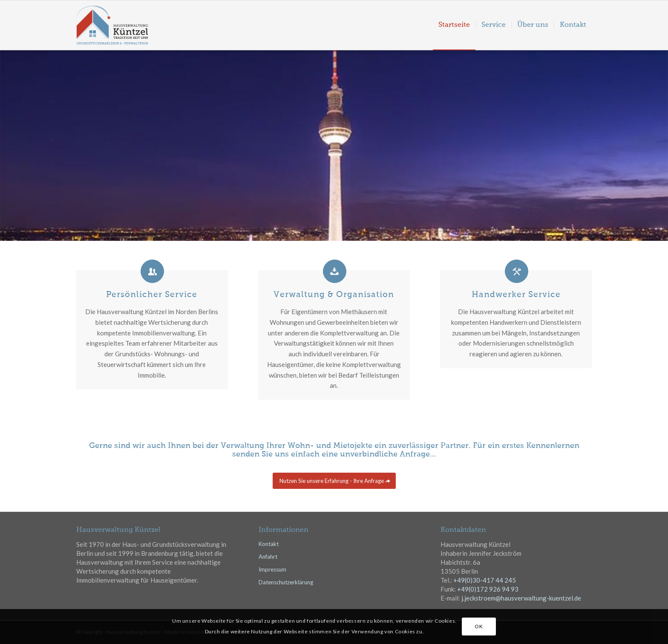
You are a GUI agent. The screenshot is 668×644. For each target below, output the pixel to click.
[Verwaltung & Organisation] (335, 271)
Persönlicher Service (152, 295)
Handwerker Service (516, 295)
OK (479, 626)
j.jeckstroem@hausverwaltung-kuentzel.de (521, 598)
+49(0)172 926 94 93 (488, 589)
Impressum (272, 569)
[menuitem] (454, 25)
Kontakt (269, 543)
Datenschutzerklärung (286, 582)
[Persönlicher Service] (152, 271)
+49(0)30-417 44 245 (485, 580)
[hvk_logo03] (130, 25)
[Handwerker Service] (517, 271)
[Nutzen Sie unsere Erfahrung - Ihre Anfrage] (334, 481)
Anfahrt (268, 556)
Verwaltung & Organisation (334, 295)
